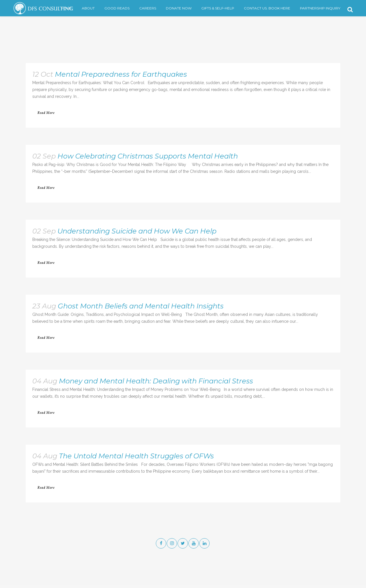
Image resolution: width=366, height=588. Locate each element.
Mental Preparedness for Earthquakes (121, 74)
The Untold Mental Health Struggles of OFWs (136, 456)
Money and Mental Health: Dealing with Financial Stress (156, 381)
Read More (46, 113)
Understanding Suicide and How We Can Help (137, 231)
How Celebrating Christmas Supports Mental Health (148, 156)
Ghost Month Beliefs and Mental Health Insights (141, 306)
